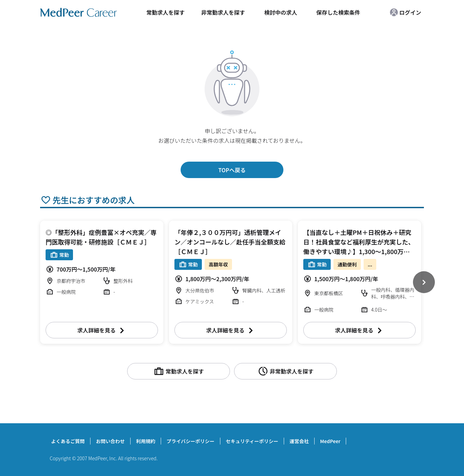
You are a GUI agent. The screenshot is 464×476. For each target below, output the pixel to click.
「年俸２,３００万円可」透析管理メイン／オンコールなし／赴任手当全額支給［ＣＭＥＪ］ (230, 242)
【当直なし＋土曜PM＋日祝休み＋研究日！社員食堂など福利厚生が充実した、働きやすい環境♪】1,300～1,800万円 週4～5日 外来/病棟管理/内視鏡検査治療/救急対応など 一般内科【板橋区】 (360, 251)
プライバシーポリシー (191, 441)
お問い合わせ (110, 441)
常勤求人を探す (166, 12)
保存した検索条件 (338, 12)
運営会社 (299, 441)
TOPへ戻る (232, 170)
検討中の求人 (281, 12)
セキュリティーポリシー (252, 441)
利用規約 (146, 441)
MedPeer (330, 441)
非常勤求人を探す (223, 12)
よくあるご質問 (68, 441)
